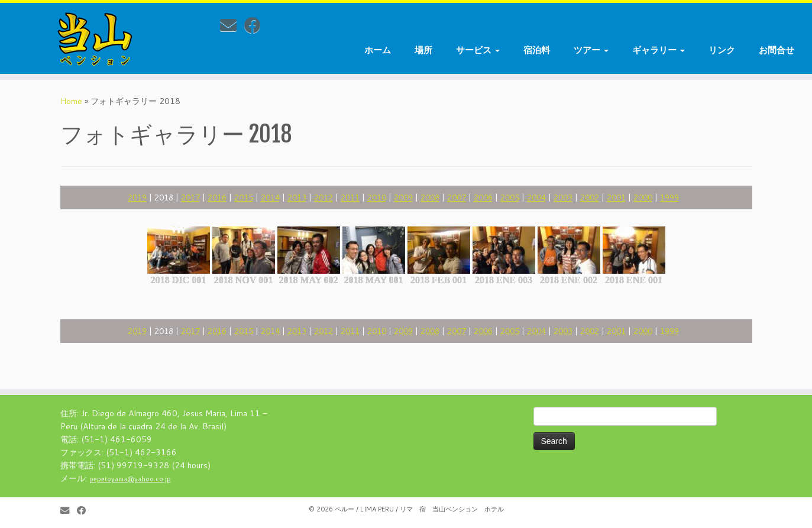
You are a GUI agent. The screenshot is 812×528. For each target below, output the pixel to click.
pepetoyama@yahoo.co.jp (130, 479)
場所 (423, 50)
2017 (190, 197)
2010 (377, 197)
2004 (536, 197)
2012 (323, 197)
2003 (563, 197)
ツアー (591, 50)
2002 (590, 197)
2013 (297, 197)
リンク (722, 50)
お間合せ (777, 50)
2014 (270, 197)
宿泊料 (537, 50)
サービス (478, 50)
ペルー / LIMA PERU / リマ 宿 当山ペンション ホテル (419, 509)
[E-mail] (232, 25)
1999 (669, 197)
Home (71, 101)
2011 (350, 197)
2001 (616, 197)
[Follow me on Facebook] (256, 25)
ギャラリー (659, 50)
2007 (457, 197)
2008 (430, 197)
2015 (244, 197)
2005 (510, 197)
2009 (403, 197)
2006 (483, 197)
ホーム (378, 50)
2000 (643, 197)
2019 (137, 197)
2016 (217, 197)
